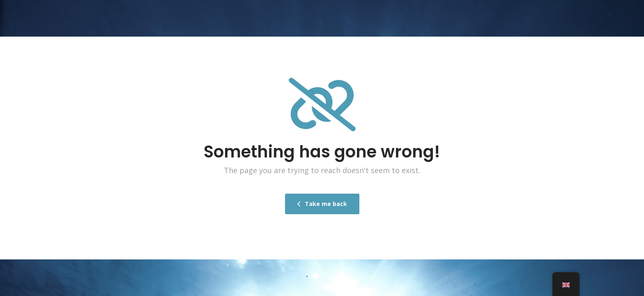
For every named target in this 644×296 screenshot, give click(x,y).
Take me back (322, 203)
